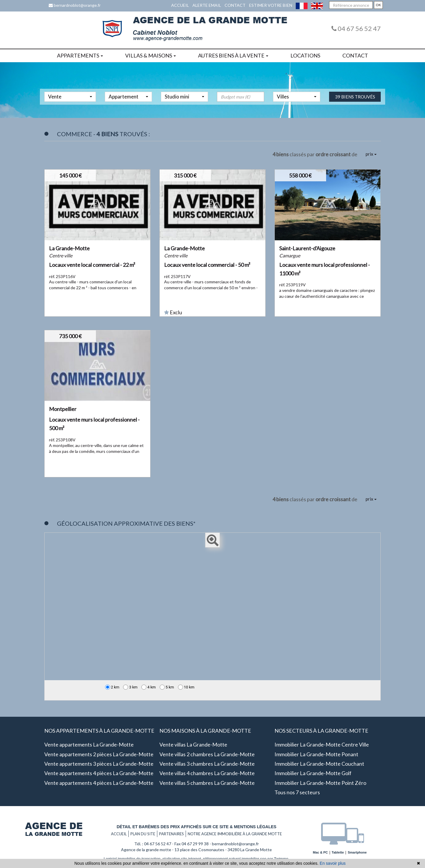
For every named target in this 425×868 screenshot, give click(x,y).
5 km (167, 687)
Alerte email (207, 5)
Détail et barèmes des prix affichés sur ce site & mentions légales (196, 827)
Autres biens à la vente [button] (233, 55)
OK (378, 5)
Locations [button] (305, 55)
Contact (235, 5)
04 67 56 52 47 (356, 28)
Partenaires (171, 834)
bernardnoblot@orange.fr (75, 5)
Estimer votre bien (271, 5)
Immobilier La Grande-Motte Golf (313, 773)
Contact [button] (355, 55)
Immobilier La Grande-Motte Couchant (319, 764)
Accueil (180, 5)
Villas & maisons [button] (151, 55)
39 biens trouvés (355, 105)
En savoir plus (333, 863)
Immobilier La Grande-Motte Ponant (316, 754)
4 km (149, 687)
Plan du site (143, 834)
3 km (130, 687)
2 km (112, 687)
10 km (186, 687)
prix (371, 154)
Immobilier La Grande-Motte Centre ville (322, 744)
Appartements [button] (80, 55)
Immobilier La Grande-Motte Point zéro (320, 783)
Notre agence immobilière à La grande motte (235, 834)
